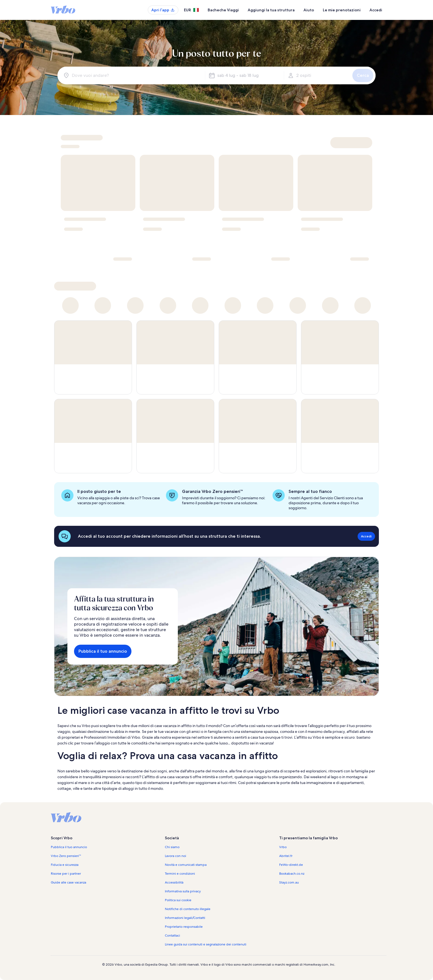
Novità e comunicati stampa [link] (186, 865)
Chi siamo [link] (172, 847)
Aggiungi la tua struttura (271, 10)
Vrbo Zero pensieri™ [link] (66, 856)
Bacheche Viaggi (223, 10)
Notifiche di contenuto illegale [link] (188, 909)
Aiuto (309, 10)
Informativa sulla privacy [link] (183, 891)
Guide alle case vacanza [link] (68, 882)
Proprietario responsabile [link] (184, 927)
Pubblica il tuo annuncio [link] (69, 847)
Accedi (376, 10)
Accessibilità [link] (174, 882)
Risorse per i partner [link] (66, 874)
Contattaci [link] (172, 935)
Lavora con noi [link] (175, 856)
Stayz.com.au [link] (289, 882)
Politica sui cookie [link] (178, 900)
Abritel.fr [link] (286, 856)
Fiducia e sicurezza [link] (65, 865)
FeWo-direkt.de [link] (291, 865)
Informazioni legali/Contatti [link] (185, 918)
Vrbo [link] (283, 847)
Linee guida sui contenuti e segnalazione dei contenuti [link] (206, 944)
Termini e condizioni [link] (180, 874)
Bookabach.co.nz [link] (292, 874)
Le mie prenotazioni (342, 10)
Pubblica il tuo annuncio (103, 651)
